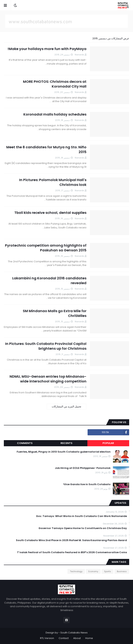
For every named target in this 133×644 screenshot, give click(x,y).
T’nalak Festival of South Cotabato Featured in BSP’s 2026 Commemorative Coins (72, 552)
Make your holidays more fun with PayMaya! (47, 49)
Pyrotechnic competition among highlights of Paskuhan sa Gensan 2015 (46, 248)
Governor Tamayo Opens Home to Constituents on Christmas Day (83, 528)
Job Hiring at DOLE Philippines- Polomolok (83, 468)
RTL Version (47, 638)
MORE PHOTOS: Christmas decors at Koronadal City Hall (55, 84)
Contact (64, 638)
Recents (66, 443)
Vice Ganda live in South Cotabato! (87, 484)
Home (89, 638)
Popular (108, 443)
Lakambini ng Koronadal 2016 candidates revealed (49, 281)
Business (122, 571)
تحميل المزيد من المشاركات (66, 406)
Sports (108, 571)
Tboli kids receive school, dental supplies (50, 213)
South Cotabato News (74, 633)
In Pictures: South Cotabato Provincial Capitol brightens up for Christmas (46, 346)
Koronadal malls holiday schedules (55, 114)
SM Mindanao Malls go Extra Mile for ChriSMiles (55, 313)
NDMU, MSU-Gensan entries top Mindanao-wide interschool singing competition (48, 379)
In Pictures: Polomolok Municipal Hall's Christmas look (53, 182)
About (77, 638)
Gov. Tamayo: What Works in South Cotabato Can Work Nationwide (81, 516)
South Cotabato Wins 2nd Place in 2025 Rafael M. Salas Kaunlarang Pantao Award (71, 540)
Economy (93, 571)
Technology (76, 571)
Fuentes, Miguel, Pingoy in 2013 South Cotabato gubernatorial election (64, 452)
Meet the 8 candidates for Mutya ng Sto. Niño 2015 (46, 149)
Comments (25, 443)
